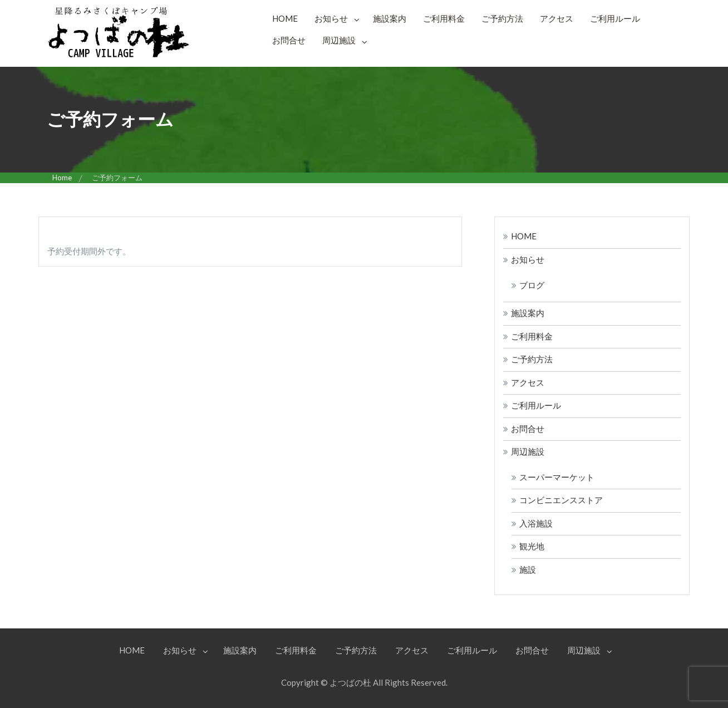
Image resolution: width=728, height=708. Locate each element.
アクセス (557, 18)
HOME (285, 18)
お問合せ (289, 40)
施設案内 (390, 18)
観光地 (532, 546)
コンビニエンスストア (561, 500)
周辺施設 (339, 40)
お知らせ (331, 18)
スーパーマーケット (557, 477)
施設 (528, 569)
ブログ (532, 285)
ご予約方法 (502, 18)
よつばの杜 (350, 682)
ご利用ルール (615, 18)
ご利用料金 (444, 18)
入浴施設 (536, 523)
